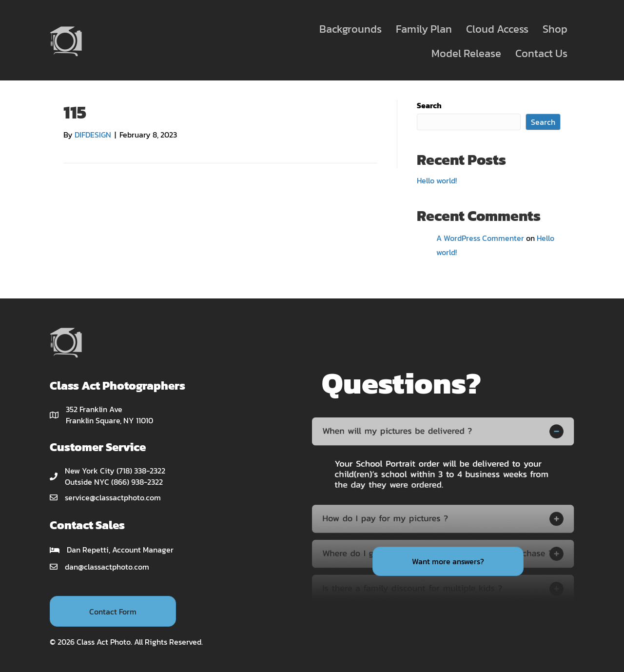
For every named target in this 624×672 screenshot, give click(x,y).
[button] (113, 611)
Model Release (466, 53)
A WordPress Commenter (480, 238)
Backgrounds (351, 29)
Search (429, 106)
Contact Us (541, 53)
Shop (555, 29)
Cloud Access (497, 29)
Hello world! (437, 180)
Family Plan (424, 29)
